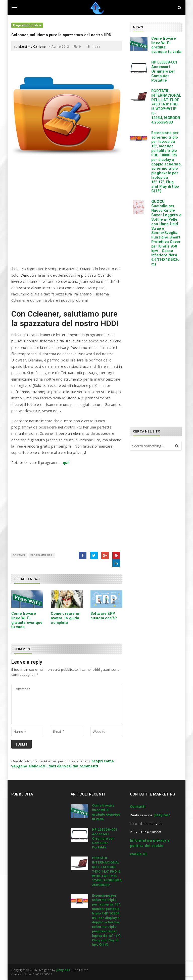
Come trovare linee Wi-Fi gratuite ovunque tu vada (27, 620)
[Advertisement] (67, 220)
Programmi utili (26, 25)
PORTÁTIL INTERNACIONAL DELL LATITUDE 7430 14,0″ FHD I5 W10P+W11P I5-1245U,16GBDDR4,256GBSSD (166, 107)
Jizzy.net (162, 815)
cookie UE (139, 854)
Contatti (138, 807)
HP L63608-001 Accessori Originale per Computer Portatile (164, 71)
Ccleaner (19, 555)
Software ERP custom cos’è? (104, 616)
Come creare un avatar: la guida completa (66, 618)
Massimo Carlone (32, 47)
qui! (66, 462)
